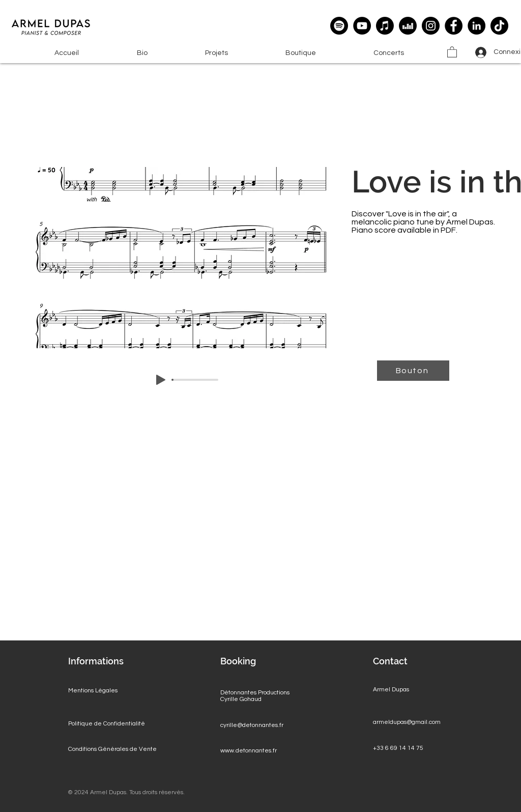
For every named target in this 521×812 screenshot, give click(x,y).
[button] (216, 53)
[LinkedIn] (476, 26)
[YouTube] (362, 26)
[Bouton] (413, 371)
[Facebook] (454, 26)
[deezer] (408, 26)
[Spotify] (339, 26)
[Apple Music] (385, 26)
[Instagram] (431, 26)
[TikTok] (499, 26)
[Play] (161, 380)
